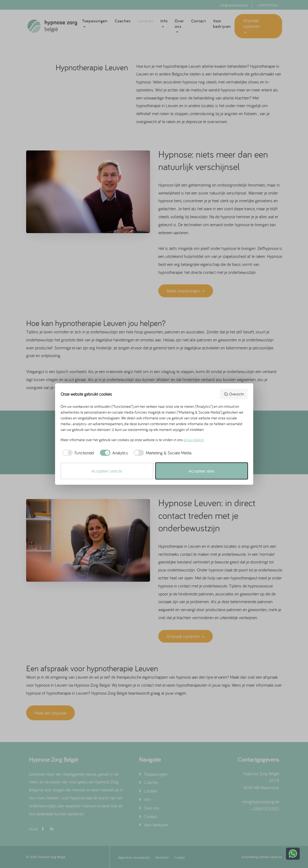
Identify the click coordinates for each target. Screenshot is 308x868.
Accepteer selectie (107, 471)
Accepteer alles (202, 471)
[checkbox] (77, 453)
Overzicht (234, 394)
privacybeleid (194, 440)
